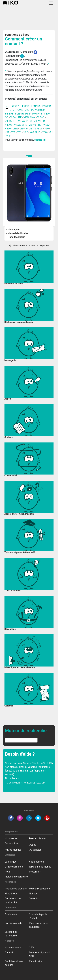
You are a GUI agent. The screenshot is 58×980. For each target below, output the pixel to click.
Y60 (13, 132)
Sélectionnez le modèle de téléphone (29, 246)
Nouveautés (11, 838)
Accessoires (12, 843)
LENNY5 (36, 106)
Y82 (9, 136)
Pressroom (35, 872)
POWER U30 (38, 110)
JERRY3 (26, 106)
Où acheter (35, 850)
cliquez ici (40, 140)
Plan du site (35, 961)
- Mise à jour (13, 230)
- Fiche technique (16, 237)
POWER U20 (23, 110)
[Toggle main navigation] (51, 3)
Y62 (26, 132)
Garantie (34, 899)
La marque (11, 862)
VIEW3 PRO (35, 125)
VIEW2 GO (11, 121)
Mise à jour (11, 894)
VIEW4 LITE (11, 129)
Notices (33, 894)
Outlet (32, 845)
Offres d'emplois (14, 867)
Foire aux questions (40, 889)
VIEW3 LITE (20, 125)
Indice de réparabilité (16, 877)
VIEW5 (24, 129)
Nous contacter (13, 948)
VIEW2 (41, 117)
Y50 (47, 129)
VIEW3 (9, 125)
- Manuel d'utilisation (18, 233)
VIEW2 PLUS (25, 121)
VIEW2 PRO (40, 121)
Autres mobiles (13, 850)
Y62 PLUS (35, 132)
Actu (7, 872)
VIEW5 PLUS (36, 129)
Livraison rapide (13, 923)
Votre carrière (37, 862)
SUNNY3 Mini (22, 114)
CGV (32, 948)
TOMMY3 (37, 114)
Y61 (19, 132)
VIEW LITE (16, 117)
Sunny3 (9, 114)
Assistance (11, 914)
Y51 (7, 132)
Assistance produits (16, 889)
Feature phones (38, 838)
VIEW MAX (29, 117)
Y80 (45, 132)
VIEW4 (47, 125)
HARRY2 (14, 106)
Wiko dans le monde (40, 867)
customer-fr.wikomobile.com (26, 783)
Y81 (51, 132)
